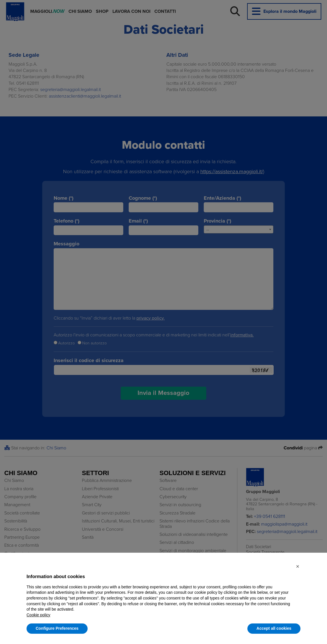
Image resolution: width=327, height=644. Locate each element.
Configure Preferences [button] (57, 628)
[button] (298, 566)
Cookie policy (38, 615)
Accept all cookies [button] (274, 628)
